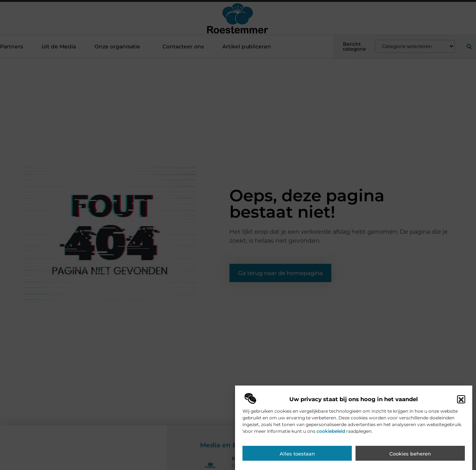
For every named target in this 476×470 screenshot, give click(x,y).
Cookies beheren (410, 456)
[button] (461, 402)
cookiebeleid (331, 434)
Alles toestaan (297, 456)
